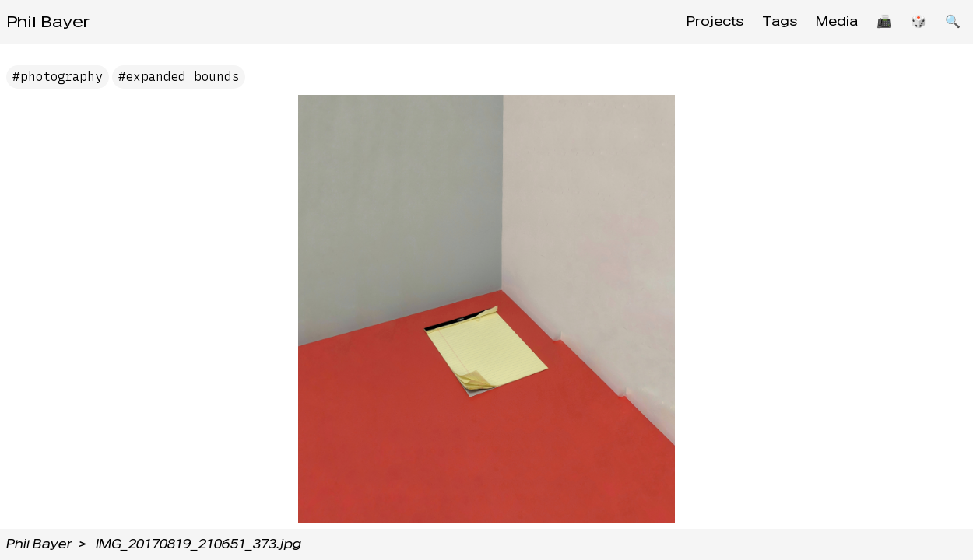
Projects (715, 21)
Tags (780, 21)
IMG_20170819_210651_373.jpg (198, 544)
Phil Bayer (48, 22)
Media (837, 21)
